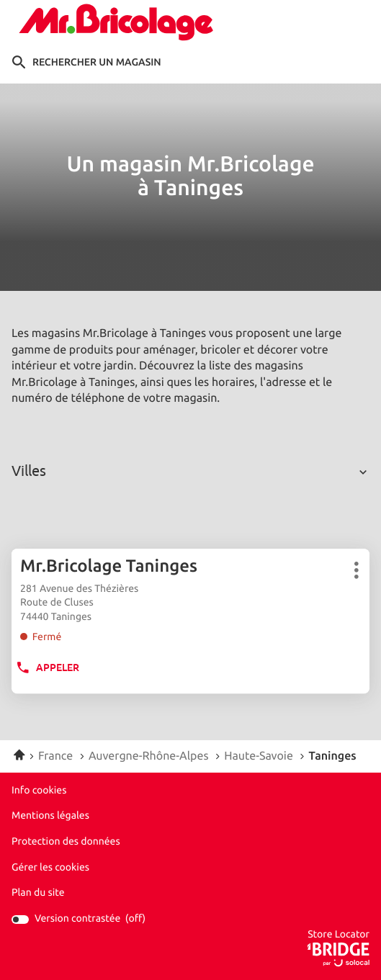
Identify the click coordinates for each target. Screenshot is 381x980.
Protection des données (66, 842)
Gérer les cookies (50, 868)
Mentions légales (50, 817)
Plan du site (38, 893)
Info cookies (39, 791)
